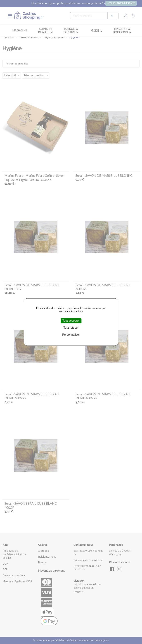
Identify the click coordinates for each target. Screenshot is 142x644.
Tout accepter (71, 321)
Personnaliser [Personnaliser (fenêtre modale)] (71, 335)
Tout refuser (71, 328)
